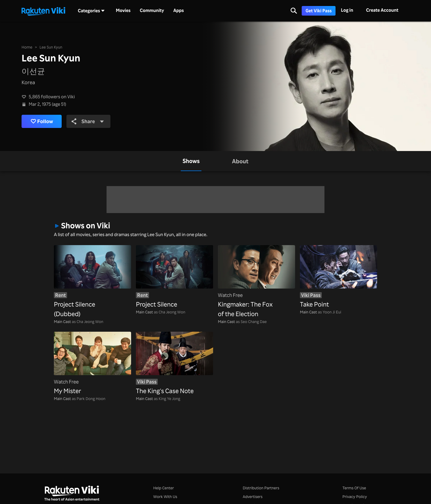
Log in (347, 10)
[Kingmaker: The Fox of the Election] (257, 282)
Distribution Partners (261, 488)
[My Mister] (92, 364)
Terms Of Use (354, 488)
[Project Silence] (174, 277)
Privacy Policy (355, 497)
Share (88, 121)
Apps (179, 10)
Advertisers (253, 497)
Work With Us (165, 497)
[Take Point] (339, 277)
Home (27, 47)
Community (152, 10)
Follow (42, 121)
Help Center (164, 488)
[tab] (191, 161)
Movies (123, 10)
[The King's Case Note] (174, 364)
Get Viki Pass (319, 11)
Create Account (382, 10)
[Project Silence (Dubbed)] (92, 282)
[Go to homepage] (43, 11)
